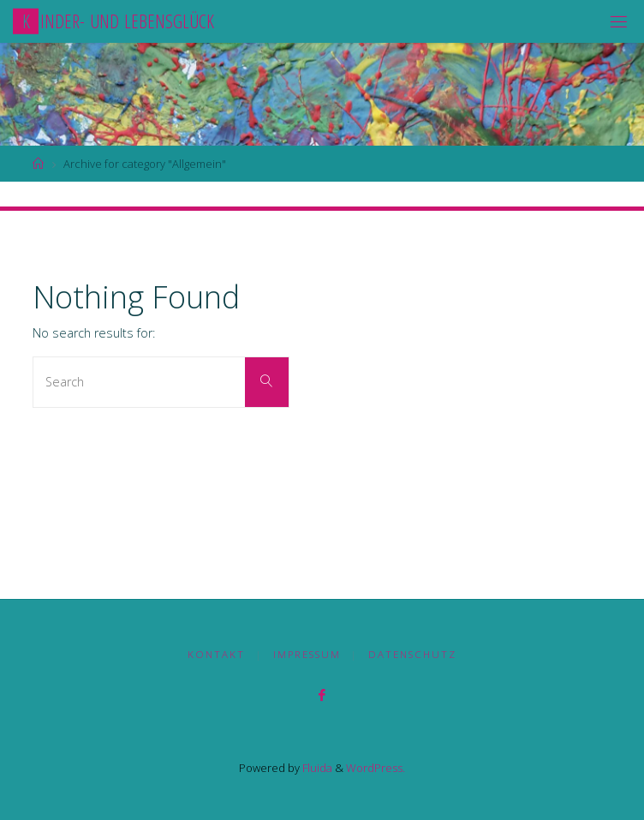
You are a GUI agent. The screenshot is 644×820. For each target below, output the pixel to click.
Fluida (316, 768)
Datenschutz (412, 654)
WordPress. (376, 768)
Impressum (307, 654)
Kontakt (216, 654)
